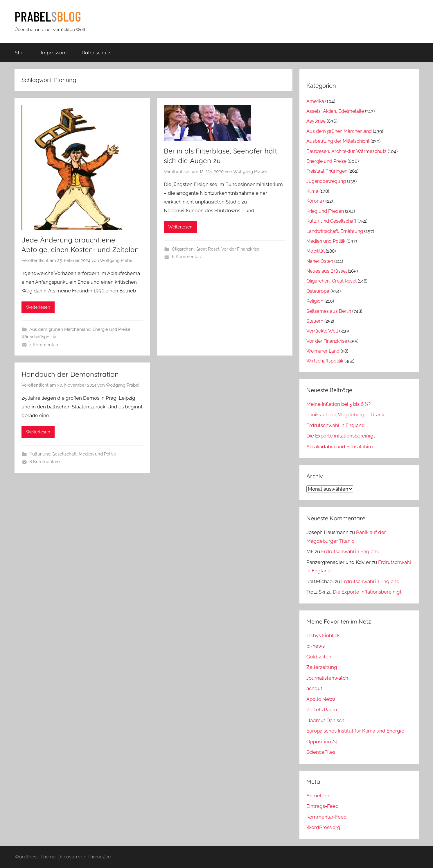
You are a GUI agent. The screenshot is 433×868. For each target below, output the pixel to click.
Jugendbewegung (326, 181)
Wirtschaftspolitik (39, 337)
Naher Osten (320, 261)
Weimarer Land (323, 351)
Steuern (315, 321)
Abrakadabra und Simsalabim (340, 446)
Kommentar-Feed (327, 817)
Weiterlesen (38, 307)
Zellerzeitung (322, 667)
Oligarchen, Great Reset (196, 249)
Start (20, 52)
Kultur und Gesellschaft (53, 454)
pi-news (316, 646)
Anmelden (318, 796)
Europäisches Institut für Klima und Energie (355, 731)
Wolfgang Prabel (117, 260)
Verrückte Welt (322, 331)
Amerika (315, 101)
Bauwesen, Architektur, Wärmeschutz (346, 151)
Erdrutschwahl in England (336, 425)
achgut (314, 688)
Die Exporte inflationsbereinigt (341, 436)
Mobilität (316, 251)
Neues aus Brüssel (327, 271)
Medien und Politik (97, 454)
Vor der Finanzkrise (240, 249)
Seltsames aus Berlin (329, 311)
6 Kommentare (187, 257)
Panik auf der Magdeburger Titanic (346, 415)
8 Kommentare (45, 462)
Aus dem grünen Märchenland (60, 329)
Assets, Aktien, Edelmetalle (335, 111)
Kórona (314, 201)
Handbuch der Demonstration (70, 374)
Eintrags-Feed (322, 806)
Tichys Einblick (323, 635)
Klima (312, 191)
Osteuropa (318, 291)
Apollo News (321, 699)
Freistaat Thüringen (327, 171)
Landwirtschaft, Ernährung (335, 231)
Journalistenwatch (327, 678)
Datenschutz (96, 52)
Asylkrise (316, 121)
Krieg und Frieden (325, 211)
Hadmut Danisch (325, 720)
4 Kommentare (44, 345)
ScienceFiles (321, 752)
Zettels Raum (322, 710)
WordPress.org (323, 827)
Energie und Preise (112, 329)
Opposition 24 (322, 742)
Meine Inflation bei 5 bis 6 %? (338, 404)
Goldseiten (319, 657)
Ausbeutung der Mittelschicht (338, 141)
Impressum (54, 52)
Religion (315, 301)
